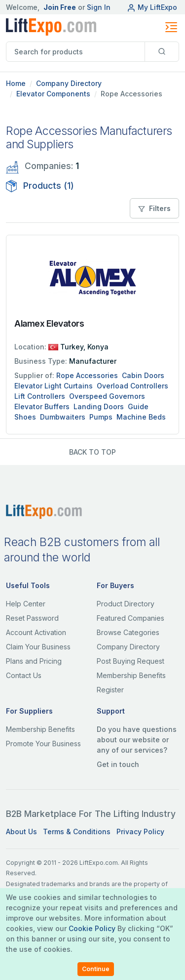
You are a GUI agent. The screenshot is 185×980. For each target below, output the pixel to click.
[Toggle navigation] (171, 27)
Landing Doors (99, 406)
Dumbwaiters (63, 417)
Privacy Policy (140, 831)
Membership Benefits (131, 675)
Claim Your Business (38, 647)
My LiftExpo (152, 7)
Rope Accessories (87, 375)
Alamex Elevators (49, 323)
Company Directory (69, 83)
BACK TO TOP (92, 452)
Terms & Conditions (77, 831)
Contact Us (24, 675)
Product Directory (126, 604)
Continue (96, 969)
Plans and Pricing (34, 661)
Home (16, 83)
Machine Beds (141, 417)
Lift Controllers (40, 396)
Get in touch (118, 764)
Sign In (99, 7)
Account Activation (36, 632)
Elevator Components (53, 94)
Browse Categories (128, 632)
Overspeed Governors (107, 396)
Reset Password (32, 618)
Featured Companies (130, 618)
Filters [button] (154, 208)
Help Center (26, 604)
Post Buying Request (130, 661)
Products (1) (40, 186)
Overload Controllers (132, 386)
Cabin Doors (143, 375)
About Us (21, 831)
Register (110, 690)
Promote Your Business (43, 744)
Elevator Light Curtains (54, 386)
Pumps (101, 417)
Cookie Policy (92, 928)
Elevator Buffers (42, 406)
